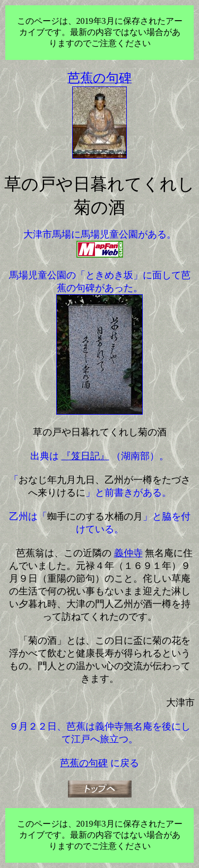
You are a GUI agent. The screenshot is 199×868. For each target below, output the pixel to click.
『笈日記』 (85, 456)
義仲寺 (128, 553)
